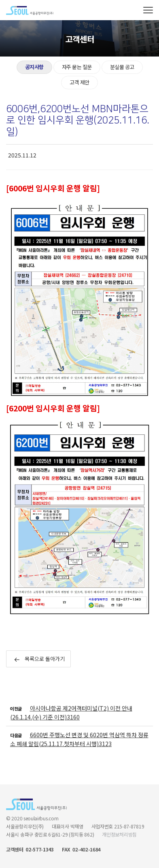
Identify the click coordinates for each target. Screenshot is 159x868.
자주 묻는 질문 (77, 67)
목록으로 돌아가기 (40, 659)
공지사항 (34, 67)
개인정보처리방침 (119, 834)
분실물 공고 (122, 67)
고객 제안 (79, 82)
